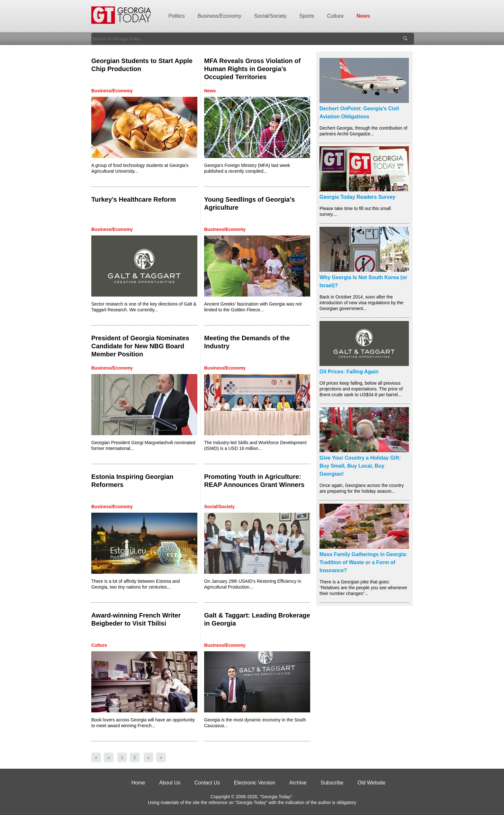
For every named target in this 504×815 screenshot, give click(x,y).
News (363, 16)
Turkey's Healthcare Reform (134, 199)
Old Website (371, 783)
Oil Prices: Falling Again (349, 372)
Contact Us (207, 783)
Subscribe (332, 783)
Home (138, 783)
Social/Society (270, 16)
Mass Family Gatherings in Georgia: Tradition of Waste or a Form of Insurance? (363, 562)
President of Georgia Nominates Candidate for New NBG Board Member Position (140, 346)
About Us (170, 783)
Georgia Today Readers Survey (357, 197)
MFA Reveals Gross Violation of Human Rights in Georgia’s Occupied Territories (252, 69)
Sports (307, 16)
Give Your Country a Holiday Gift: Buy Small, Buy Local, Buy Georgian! (360, 466)
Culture (336, 16)
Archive (298, 783)
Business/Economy (220, 16)
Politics (177, 16)
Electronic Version (255, 783)
